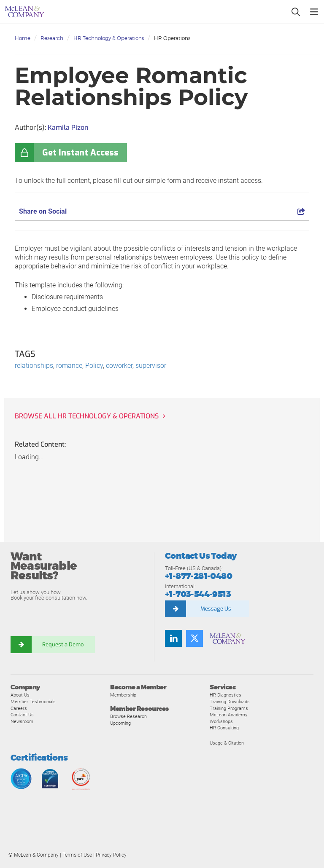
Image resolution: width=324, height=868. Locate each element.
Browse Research (128, 716)
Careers (19, 708)
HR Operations (172, 38)
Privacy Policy (111, 855)
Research (52, 38)
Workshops (221, 721)
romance (69, 366)
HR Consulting (224, 728)
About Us (20, 695)
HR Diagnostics (225, 695)
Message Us (216, 609)
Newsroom (22, 721)
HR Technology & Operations (109, 38)
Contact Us (22, 715)
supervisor (151, 366)
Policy (94, 366)
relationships (34, 366)
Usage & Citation (227, 743)
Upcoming (120, 723)
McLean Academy (228, 715)
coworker (119, 366)
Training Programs (229, 708)
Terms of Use (77, 855)
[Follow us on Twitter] (194, 638)
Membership (123, 695)
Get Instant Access (80, 153)
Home (23, 38)
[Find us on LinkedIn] (173, 638)
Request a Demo (63, 644)
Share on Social (162, 211)
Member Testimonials (33, 702)
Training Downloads (230, 702)
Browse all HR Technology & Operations (87, 416)
